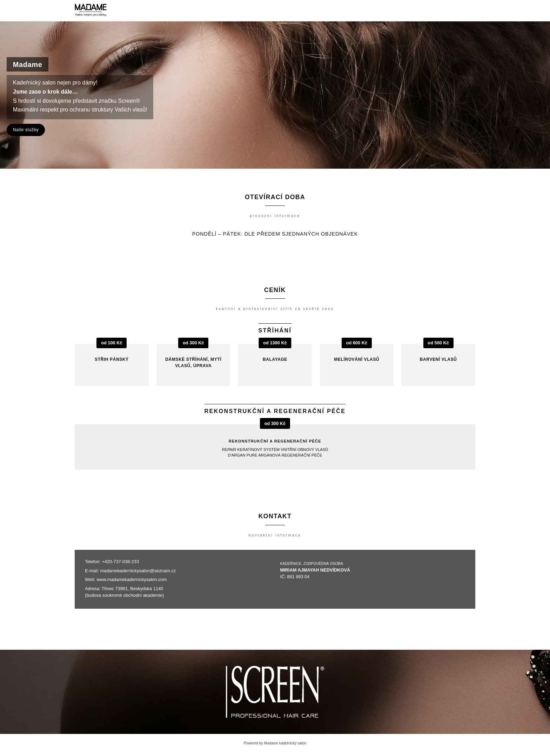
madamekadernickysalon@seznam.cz (138, 571)
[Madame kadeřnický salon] (91, 11)
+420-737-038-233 (120, 562)
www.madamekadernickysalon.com (132, 579)
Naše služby (26, 130)
